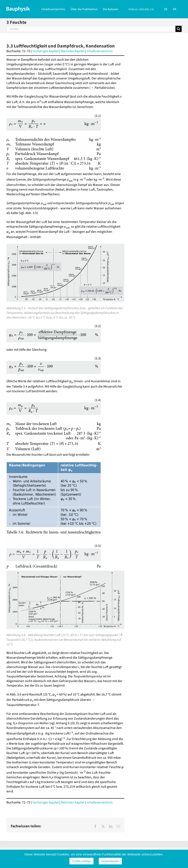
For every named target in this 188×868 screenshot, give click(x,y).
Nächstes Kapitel (73, 51)
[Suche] (179, 29)
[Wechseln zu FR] (175, 9)
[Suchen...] (91, 29)
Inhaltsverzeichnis (100, 51)
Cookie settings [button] (81, 861)
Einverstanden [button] (110, 861)
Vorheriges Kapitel (46, 51)
